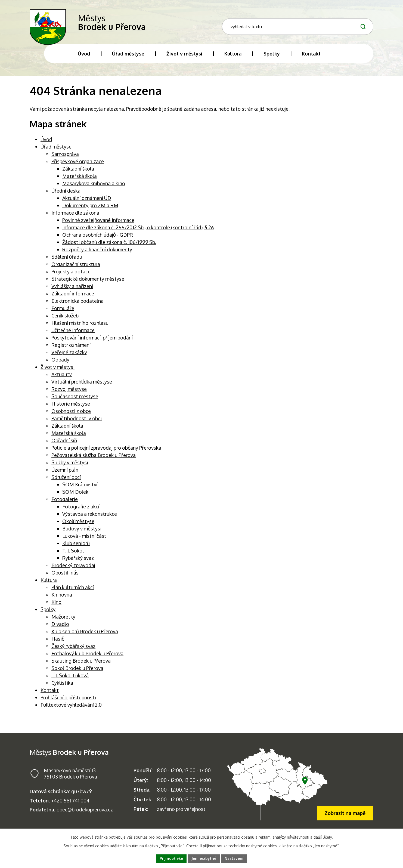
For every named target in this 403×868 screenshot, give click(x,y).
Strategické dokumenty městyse (88, 282)
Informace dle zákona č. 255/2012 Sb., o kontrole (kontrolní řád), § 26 (138, 230)
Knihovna (62, 597)
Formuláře (63, 311)
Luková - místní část (84, 539)
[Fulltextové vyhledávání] (331, 25)
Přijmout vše (171, 858)
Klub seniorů (76, 546)
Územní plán (65, 472)
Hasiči (58, 641)
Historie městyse (71, 406)
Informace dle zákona (75, 215)
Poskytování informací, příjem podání (92, 340)
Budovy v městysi (82, 531)
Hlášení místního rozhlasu (80, 326)
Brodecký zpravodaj (73, 568)
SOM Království (80, 487)
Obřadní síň (64, 443)
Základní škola (78, 171)
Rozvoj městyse (69, 392)
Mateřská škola (80, 179)
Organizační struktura (76, 267)
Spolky (48, 612)
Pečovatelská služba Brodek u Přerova (94, 458)
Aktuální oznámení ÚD (87, 201)
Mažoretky (63, 619)
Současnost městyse (75, 399)
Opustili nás (65, 575)
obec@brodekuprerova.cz (85, 813)
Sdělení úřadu (67, 260)
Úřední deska (66, 193)
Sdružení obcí (66, 480)
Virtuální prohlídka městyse (82, 384)
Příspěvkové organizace (78, 164)
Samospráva (65, 157)
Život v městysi (58, 370)
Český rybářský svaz (73, 649)
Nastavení (235, 858)
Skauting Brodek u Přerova (81, 663)
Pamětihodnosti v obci (77, 421)
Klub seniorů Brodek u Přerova (85, 634)
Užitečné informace (73, 333)
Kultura (49, 583)
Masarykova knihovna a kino (94, 186)
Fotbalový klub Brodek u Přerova (87, 656)
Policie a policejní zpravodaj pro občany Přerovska (106, 450)
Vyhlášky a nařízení (72, 289)
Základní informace (73, 296)
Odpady (60, 362)
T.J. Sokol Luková (70, 678)
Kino (56, 605)
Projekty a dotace (71, 274)
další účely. (323, 837)
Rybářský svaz (78, 561)
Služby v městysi (70, 465)
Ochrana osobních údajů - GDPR (98, 237)
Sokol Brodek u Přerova (77, 671)
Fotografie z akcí (81, 509)
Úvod (46, 142)
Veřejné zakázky (69, 355)
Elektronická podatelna (77, 304)
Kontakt (50, 693)
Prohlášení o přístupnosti (68, 700)
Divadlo (60, 627)
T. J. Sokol (73, 553)
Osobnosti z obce (71, 414)
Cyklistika (62, 685)
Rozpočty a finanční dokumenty (97, 252)
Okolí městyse (78, 524)
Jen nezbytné (204, 858)
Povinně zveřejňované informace (98, 223)
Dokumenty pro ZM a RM (90, 208)
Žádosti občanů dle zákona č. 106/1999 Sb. (109, 245)
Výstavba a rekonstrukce (90, 517)
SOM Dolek (75, 495)
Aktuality (62, 377)
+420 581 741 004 (70, 803)
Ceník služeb (65, 318)
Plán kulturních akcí (73, 590)
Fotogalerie (65, 502)
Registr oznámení (71, 348)
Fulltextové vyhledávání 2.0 (71, 708)
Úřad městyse (56, 149)
